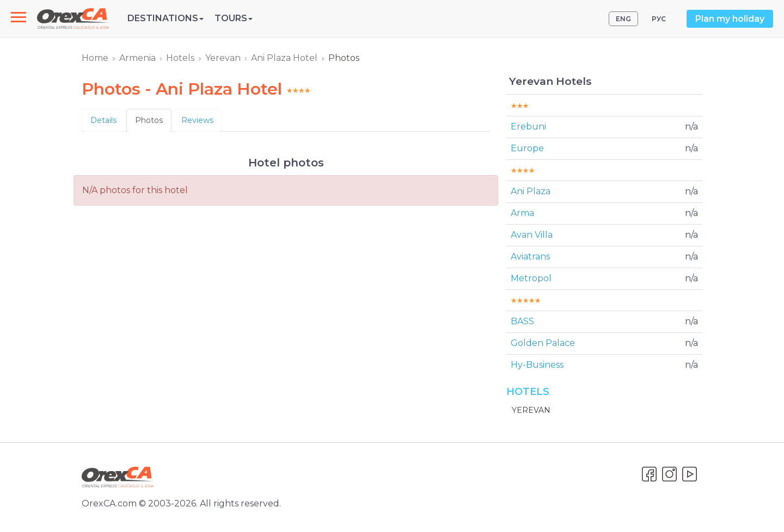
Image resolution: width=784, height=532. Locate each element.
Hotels (180, 58)
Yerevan (223, 58)
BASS (522, 321)
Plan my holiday (730, 19)
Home (95, 58)
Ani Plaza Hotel (284, 58)
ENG (623, 19)
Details (103, 120)
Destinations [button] (166, 18)
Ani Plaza (531, 191)
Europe (527, 148)
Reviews (197, 120)
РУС (659, 19)
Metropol (531, 278)
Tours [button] (234, 18)
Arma (522, 213)
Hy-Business (537, 365)
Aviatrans (530, 256)
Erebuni (528, 126)
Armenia (137, 58)
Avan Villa (532, 235)
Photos (149, 120)
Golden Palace (543, 343)
